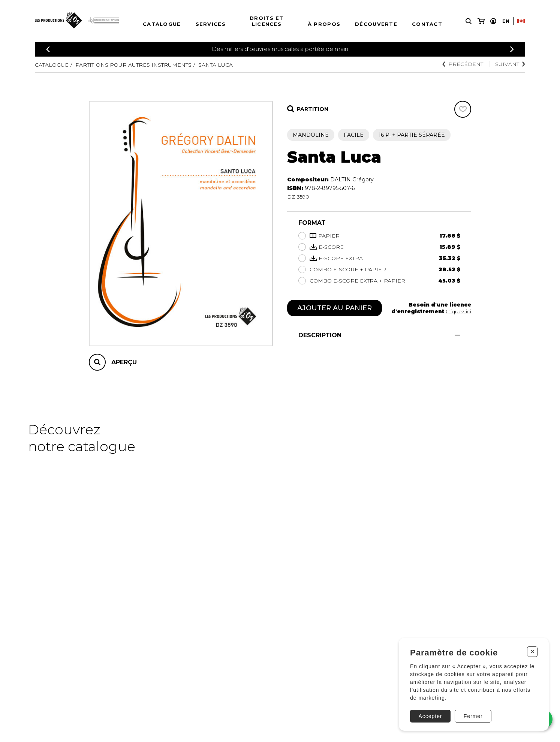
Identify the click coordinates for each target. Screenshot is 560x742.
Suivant (510, 64)
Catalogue (162, 24)
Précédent (463, 64)
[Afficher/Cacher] (457, 335)
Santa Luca (216, 65)
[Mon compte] (493, 21)
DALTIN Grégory (352, 180)
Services (211, 24)
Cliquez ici (458, 311)
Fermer (473, 716)
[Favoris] (463, 109)
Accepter (430, 716)
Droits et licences (267, 21)
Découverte (376, 24)
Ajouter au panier (335, 308)
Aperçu (124, 362)
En (506, 21)
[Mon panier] (481, 21)
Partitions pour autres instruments (133, 65)
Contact (427, 24)
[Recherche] (469, 21)
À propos (324, 24)
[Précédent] (48, 49)
